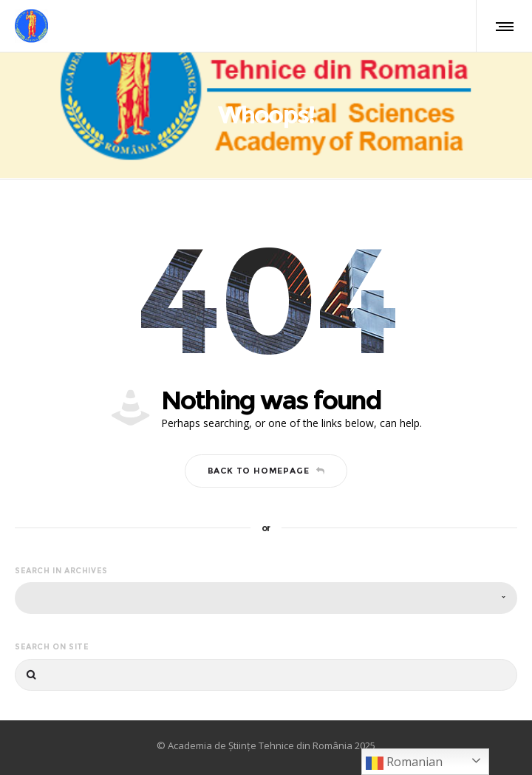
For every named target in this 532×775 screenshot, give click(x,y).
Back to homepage (266, 471)
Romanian (404, 763)
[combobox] (266, 598)
